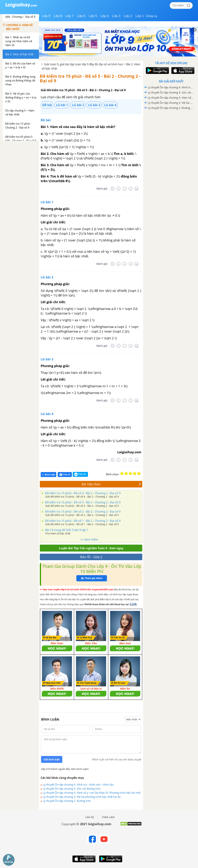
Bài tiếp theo (111, 484)
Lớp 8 (58, 16)
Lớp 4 (105, 16)
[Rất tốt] (137, 189)
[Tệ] (119, 189)
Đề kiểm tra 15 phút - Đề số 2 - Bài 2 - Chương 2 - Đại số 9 (82, 512)
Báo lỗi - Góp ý (91, 557)
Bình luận (48, 475)
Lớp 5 (93, 16)
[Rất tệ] (113, 189)
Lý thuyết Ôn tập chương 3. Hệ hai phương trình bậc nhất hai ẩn (82, 797)
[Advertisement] (171, 136)
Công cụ (151, 16)
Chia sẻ (65, 475)
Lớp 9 (46, 16)
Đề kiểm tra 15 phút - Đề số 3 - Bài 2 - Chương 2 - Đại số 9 (82, 502)
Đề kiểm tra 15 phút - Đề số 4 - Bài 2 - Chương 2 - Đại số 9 (82, 493)
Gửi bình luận (52, 759)
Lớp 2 (128, 16)
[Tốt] (131, 189)
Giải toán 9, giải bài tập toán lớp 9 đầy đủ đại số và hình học (84, 64)
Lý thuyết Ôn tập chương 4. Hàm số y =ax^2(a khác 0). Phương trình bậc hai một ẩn (92, 793)
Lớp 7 (70, 16)
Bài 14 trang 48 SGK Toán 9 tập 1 (66, 530)
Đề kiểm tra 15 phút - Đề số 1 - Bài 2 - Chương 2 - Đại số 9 (82, 521)
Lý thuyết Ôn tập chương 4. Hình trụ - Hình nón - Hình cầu (78, 784)
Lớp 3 (116, 16)
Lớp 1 (140, 16)
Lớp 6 (81, 16)
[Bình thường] (125, 189)
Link (133, 604)
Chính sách (108, 817)
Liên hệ (90, 817)
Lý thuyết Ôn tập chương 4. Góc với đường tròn (72, 789)
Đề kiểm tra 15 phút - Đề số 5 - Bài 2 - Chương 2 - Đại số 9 (90, 78)
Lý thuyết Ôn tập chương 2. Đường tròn (67, 801)
